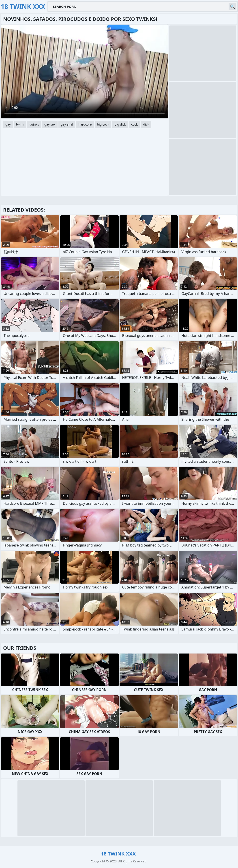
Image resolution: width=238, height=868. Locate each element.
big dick (120, 124)
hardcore (85, 124)
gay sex (50, 124)
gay (8, 124)
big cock (103, 124)
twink (20, 124)
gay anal (67, 124)
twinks (34, 124)
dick (146, 124)
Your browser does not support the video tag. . (85, 71)
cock (134, 124)
